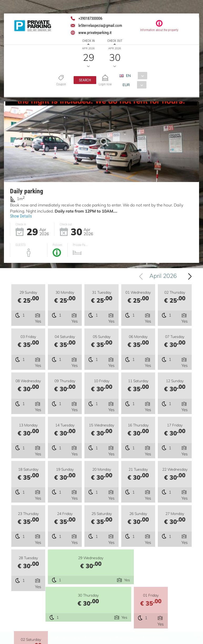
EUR (126, 85)
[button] (85, 80)
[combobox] (135, 76)
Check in (88, 41)
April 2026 (163, 277)
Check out (115, 41)
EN (128, 76)
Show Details (21, 216)
